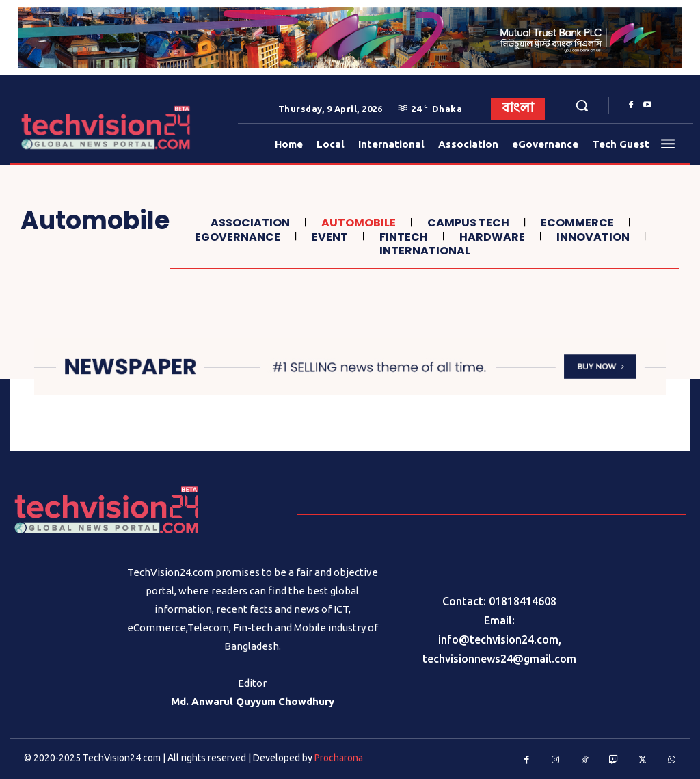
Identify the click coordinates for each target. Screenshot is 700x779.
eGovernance (236, 237)
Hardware (490, 237)
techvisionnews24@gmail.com (499, 659)
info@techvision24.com (498, 639)
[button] (582, 105)
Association (248, 223)
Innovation (591, 237)
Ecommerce (576, 223)
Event (328, 237)
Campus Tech (467, 223)
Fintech (402, 237)
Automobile (357, 223)
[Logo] (54, 128)
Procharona (339, 758)
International (423, 251)
